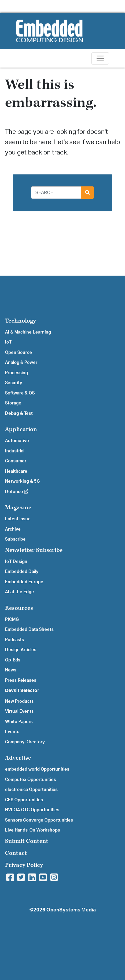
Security (13, 383)
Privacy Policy (24, 865)
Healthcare (16, 471)
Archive (13, 529)
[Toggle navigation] (100, 58)
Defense (17, 492)
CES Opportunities (24, 800)
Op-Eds (13, 660)
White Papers (19, 722)
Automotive (17, 441)
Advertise (18, 758)
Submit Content (27, 841)
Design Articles (21, 650)
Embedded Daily (22, 572)
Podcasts (14, 640)
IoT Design (16, 562)
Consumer (16, 461)
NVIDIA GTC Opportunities (32, 810)
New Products (19, 701)
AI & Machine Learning (28, 332)
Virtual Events (19, 711)
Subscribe (15, 539)
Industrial (15, 451)
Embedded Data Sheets (29, 629)
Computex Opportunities (30, 780)
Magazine (18, 507)
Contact (16, 853)
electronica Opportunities (31, 790)
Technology (20, 321)
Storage (13, 403)
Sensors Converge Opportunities (39, 820)
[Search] (56, 193)
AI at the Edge (19, 592)
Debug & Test (19, 413)
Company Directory (25, 742)
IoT (8, 342)
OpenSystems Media (71, 910)
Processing (16, 373)
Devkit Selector (22, 691)
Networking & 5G (22, 481)
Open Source (18, 353)
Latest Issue (18, 519)
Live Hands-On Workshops (32, 830)
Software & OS (20, 393)
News (11, 670)
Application (21, 429)
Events (12, 732)
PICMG (12, 619)
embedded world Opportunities (37, 769)
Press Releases (21, 680)
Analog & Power (21, 363)
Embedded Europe (24, 582)
